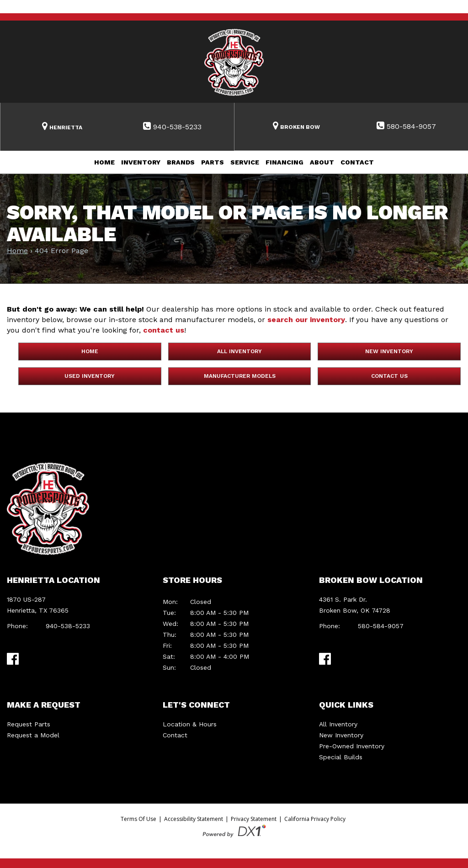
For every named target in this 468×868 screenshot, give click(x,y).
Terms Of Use (138, 819)
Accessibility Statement (194, 819)
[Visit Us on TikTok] (31, 659)
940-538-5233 (68, 626)
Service (245, 162)
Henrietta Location (53, 580)
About (322, 162)
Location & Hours (190, 724)
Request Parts (29, 724)
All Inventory (239, 351)
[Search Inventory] (62, 127)
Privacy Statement (254, 819)
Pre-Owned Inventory (352, 746)
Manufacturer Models (240, 376)
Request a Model (33, 735)
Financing (285, 162)
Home (104, 162)
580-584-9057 (381, 626)
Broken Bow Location (371, 580)
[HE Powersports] (234, 62)
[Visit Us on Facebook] (13, 659)
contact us (164, 330)
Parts (213, 162)
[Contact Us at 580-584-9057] (407, 127)
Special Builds (341, 757)
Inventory (141, 162)
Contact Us (389, 376)
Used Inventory (90, 376)
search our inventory (306, 320)
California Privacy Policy (315, 819)
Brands (181, 162)
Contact (357, 162)
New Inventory (389, 351)
